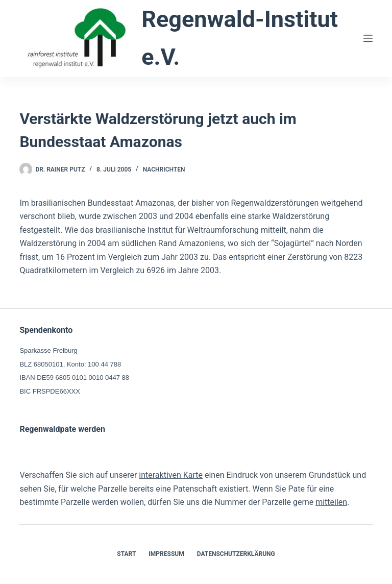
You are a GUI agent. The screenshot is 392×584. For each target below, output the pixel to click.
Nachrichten (164, 169)
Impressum (166, 554)
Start (126, 554)
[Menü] (368, 38)
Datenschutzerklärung (236, 554)
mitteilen (331, 502)
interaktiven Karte (171, 475)
